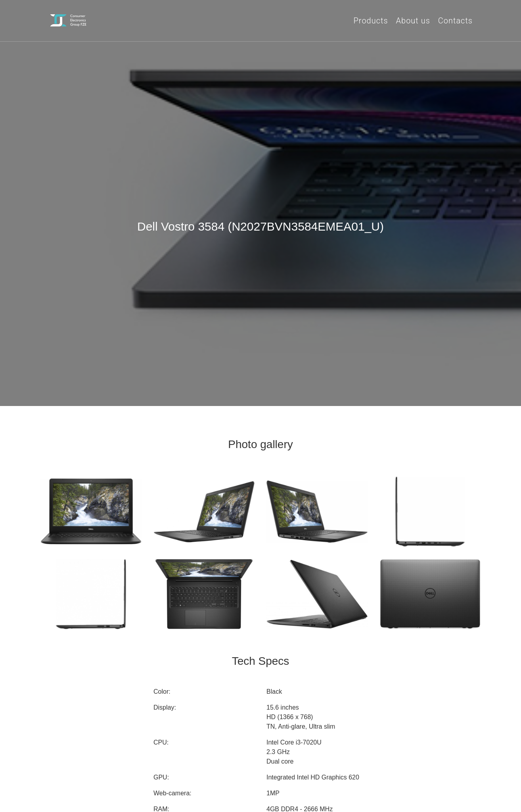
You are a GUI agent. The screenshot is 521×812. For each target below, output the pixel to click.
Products (371, 21)
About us (413, 21)
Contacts (455, 21)
